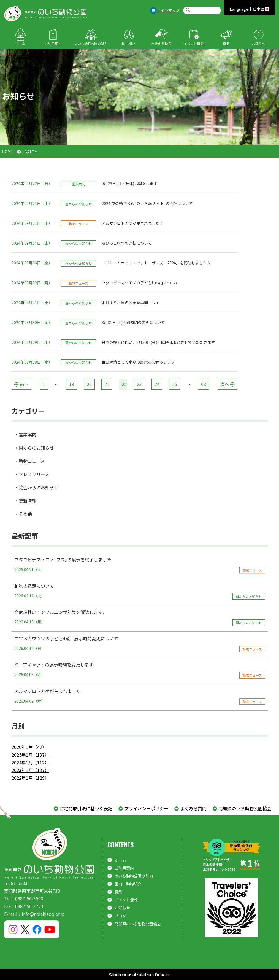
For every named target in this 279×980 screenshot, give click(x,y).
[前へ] (21, 384)
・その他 (23, 514)
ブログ (120, 916)
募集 (226, 43)
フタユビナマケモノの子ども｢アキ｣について (140, 283)
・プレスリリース (32, 474)
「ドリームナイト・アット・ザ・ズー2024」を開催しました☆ (156, 263)
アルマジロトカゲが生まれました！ (132, 223)
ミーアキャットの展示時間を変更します (140, 670)
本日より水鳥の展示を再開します (131, 303)
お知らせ (259, 43)
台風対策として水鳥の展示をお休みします (138, 362)
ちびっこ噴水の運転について (127, 243)
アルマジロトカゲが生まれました (140, 696)
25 (175, 384)
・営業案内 (25, 434)
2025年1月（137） (30, 755)
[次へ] (227, 384)
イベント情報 (194, 43)
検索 (188, 10)
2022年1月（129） (30, 778)
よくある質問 (193, 808)
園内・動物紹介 (128, 884)
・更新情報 (25, 501)
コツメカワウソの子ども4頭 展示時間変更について (140, 644)
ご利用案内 (53, 43)
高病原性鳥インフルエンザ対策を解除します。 (140, 617)
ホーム (20, 43)
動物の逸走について (140, 591)
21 (107, 384)
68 (204, 384)
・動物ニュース (30, 461)
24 (157, 384)
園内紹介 (129, 43)
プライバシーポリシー (146, 808)
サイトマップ (168, 10)
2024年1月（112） (30, 762)
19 (72, 384)
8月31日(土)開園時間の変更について (133, 322)
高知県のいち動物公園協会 (245, 808)
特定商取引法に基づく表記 (86, 808)
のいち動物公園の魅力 (91, 43)
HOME (7, 152)
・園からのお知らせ (34, 448)
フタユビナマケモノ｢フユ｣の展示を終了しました (140, 565)
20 (89, 384)
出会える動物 (161, 43)
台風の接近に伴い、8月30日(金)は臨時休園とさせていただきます (158, 342)
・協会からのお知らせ (36, 487)
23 (139, 384)
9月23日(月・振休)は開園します (129, 183)
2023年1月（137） (30, 770)
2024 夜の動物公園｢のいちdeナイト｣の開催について (147, 203)
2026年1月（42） (29, 747)
